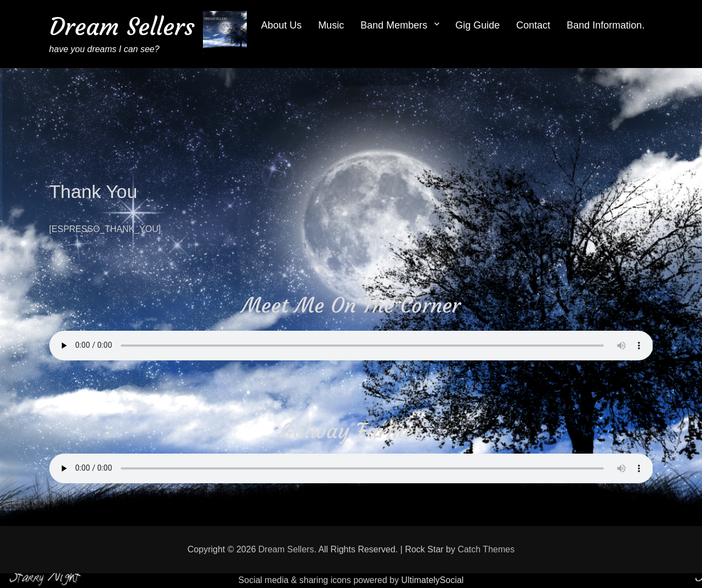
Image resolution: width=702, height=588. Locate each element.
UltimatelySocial (433, 580)
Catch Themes (486, 549)
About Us (281, 25)
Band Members (394, 25)
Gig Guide (477, 25)
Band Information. (605, 25)
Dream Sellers (122, 27)
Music (331, 25)
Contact (533, 25)
